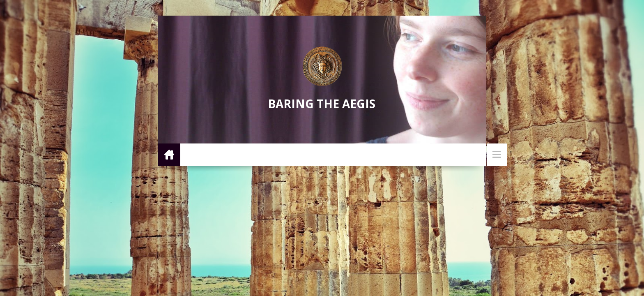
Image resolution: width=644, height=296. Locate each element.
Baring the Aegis (322, 104)
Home (169, 154)
